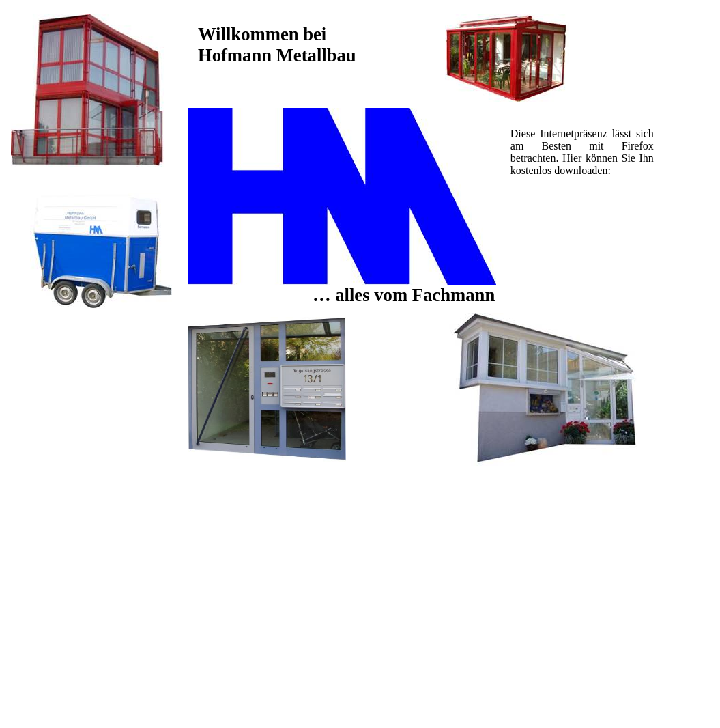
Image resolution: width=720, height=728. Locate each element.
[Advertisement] (582, 230)
